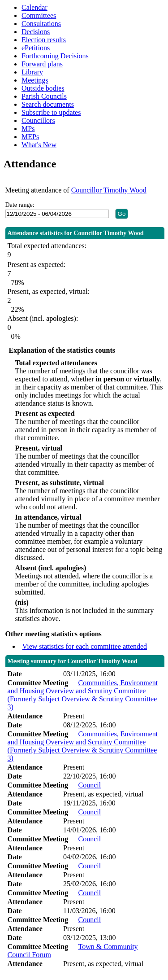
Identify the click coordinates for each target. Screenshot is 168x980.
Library (32, 72)
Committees (39, 15)
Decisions (36, 32)
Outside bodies (43, 88)
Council (89, 785)
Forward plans (42, 64)
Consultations (41, 24)
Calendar (34, 7)
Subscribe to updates (51, 112)
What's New (39, 145)
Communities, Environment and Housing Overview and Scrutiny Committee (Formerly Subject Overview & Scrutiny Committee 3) (83, 695)
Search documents (48, 104)
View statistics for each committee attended (85, 646)
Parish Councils (44, 96)
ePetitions (36, 48)
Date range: (20, 205)
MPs (28, 129)
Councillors (38, 120)
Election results (44, 40)
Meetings (35, 80)
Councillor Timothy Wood (109, 190)
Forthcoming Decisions (55, 56)
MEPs (30, 137)
